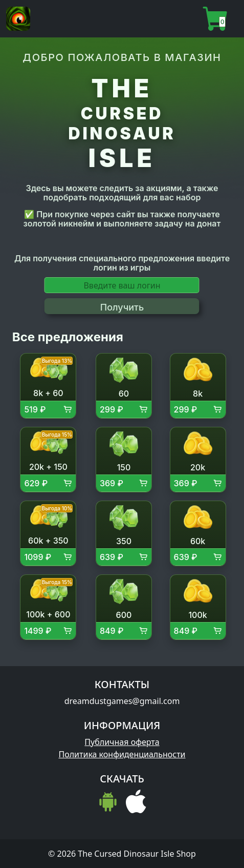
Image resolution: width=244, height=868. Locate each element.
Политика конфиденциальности (122, 754)
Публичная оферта (122, 742)
